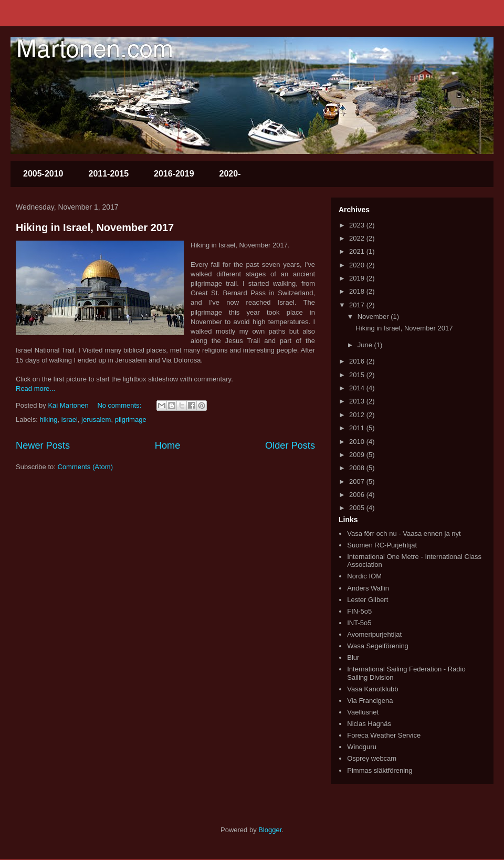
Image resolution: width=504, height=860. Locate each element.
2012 (358, 415)
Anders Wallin (368, 588)
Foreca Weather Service (384, 735)
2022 (358, 238)
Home (168, 445)
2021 (358, 251)
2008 (358, 468)
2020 (358, 265)
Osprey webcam (372, 758)
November (374, 317)
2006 (358, 495)
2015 (358, 375)
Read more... (35, 388)
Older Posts (290, 445)
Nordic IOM (364, 576)
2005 (358, 508)
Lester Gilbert (367, 600)
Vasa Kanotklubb (372, 689)
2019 (358, 278)
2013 (358, 401)
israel (70, 419)
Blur (353, 657)
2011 (358, 428)
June (366, 345)
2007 (358, 481)
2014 (358, 388)
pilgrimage (131, 419)
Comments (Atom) (85, 467)
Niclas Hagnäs (369, 724)
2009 (358, 455)
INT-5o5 (359, 623)
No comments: (120, 405)
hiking (49, 419)
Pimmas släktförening (380, 770)
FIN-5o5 (359, 611)
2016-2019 (174, 174)
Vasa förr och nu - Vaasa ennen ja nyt (404, 533)
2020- (230, 174)
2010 (358, 442)
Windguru (362, 747)
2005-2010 (43, 174)
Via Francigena (370, 701)
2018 (358, 291)
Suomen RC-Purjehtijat (382, 545)
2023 (358, 225)
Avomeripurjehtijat (374, 634)
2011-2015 (109, 174)
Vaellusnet (363, 712)
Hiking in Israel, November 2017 (95, 227)
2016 (358, 361)
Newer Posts (43, 445)
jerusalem (96, 419)
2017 (358, 305)
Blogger (270, 830)
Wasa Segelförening (378, 646)
